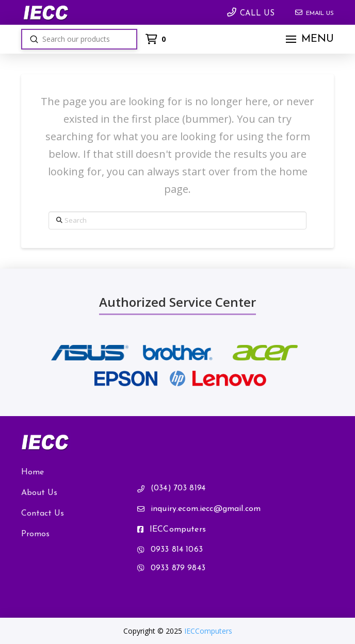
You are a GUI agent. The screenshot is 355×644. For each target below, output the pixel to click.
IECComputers (208, 631)
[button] (309, 39)
